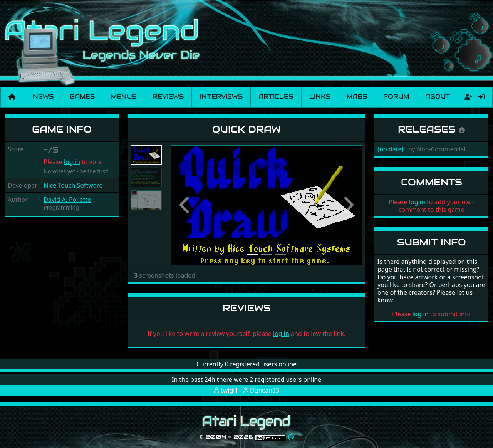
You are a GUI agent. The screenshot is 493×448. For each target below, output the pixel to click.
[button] (185, 205)
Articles (276, 96)
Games (82, 96)
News (43, 96)
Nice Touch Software (73, 185)
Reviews (168, 96)
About (438, 96)
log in (72, 162)
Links (320, 96)
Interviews (221, 96)
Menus (124, 96)
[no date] (391, 149)
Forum (396, 96)
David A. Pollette (67, 200)
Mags (357, 96)
